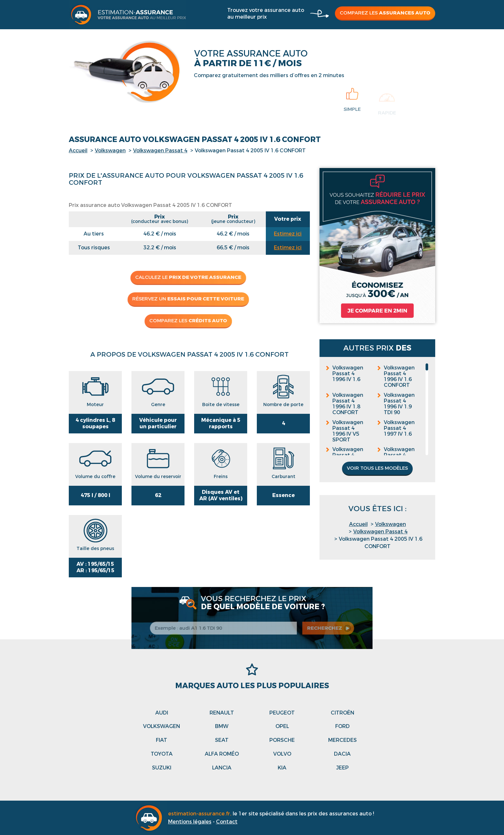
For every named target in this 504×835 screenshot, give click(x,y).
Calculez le (186, 277)
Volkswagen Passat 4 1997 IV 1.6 (399, 428)
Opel (282, 726)
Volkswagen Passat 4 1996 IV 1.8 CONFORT (348, 404)
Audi (162, 713)
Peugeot (282, 713)
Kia (282, 768)
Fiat (162, 740)
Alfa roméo (222, 754)
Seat (222, 740)
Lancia (222, 768)
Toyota (162, 754)
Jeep (342, 768)
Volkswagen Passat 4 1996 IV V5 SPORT (348, 431)
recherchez (328, 628)
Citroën (342, 713)
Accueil (78, 151)
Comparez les (385, 13)
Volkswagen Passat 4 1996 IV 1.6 (348, 374)
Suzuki (162, 768)
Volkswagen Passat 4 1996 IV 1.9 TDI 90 (399, 404)
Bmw (222, 726)
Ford (342, 726)
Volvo (282, 754)
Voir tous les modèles (377, 468)
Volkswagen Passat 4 (160, 151)
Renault (222, 713)
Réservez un (186, 299)
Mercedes (342, 740)
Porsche (282, 740)
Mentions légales (190, 822)
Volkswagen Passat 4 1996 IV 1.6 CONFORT (399, 377)
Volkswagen (110, 151)
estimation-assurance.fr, (200, 814)
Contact (227, 822)
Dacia (342, 754)
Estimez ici (288, 234)
